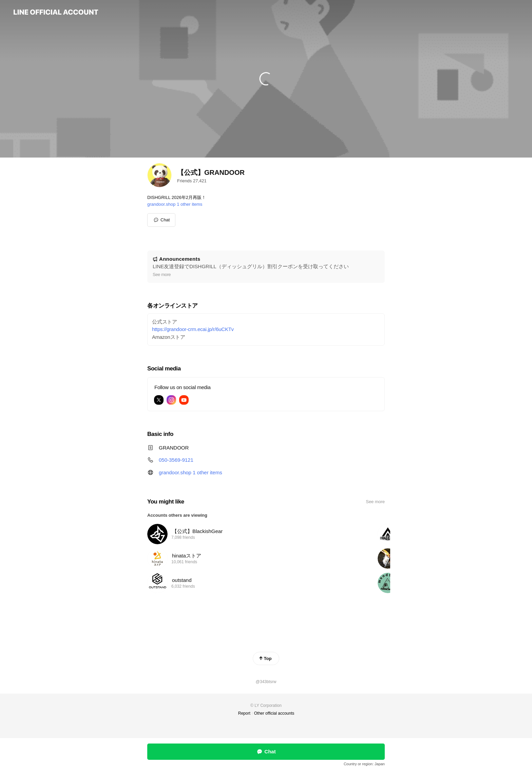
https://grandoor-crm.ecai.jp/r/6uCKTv (193, 329)
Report (244, 713)
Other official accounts (274, 713)
